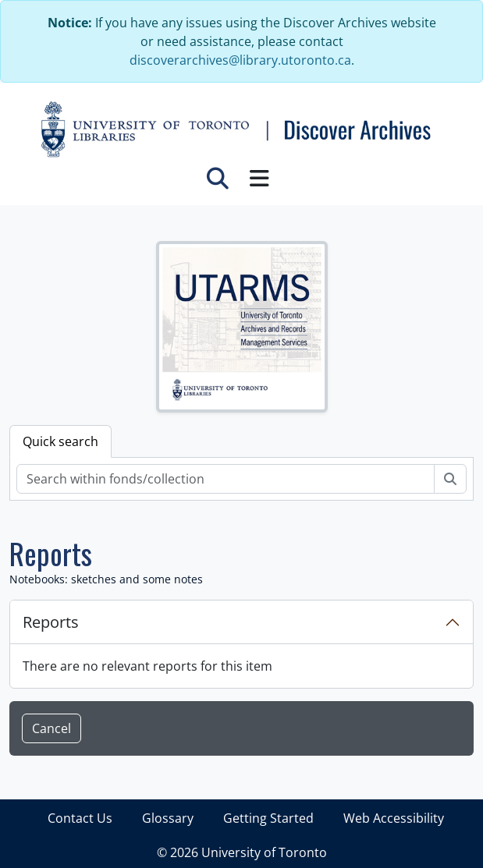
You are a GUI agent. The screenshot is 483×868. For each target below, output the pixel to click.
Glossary (168, 818)
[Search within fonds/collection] (226, 479)
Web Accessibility (394, 818)
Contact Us (80, 818)
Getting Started (268, 818)
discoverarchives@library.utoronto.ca (240, 60)
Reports (51, 622)
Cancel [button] (51, 728)
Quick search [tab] (60, 441)
